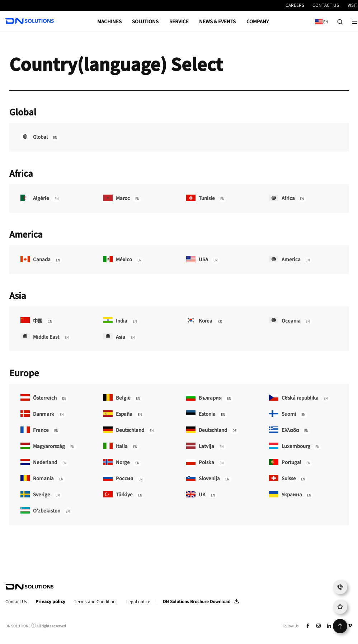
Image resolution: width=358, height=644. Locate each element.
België (122, 398)
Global (40, 137)
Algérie (41, 198)
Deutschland (129, 430)
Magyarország (48, 446)
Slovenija (208, 479)
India (121, 321)
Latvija (206, 446)
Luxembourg (295, 446)
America (290, 260)
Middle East (46, 337)
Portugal (291, 462)
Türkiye (123, 495)
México (123, 260)
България (209, 398)
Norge (122, 462)
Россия (124, 479)
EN (320, 19)
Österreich (44, 398)
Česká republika (299, 398)
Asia (120, 337)
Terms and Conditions (96, 602)
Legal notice (138, 602)
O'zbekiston (46, 511)
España (123, 414)
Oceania (290, 321)
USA (202, 260)
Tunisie (206, 198)
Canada (41, 260)
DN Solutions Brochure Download (197, 601)
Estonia (206, 414)
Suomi (288, 414)
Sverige (41, 495)
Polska (206, 462)
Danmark (43, 414)
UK (201, 495)
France (40, 430)
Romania (43, 479)
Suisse (288, 479)
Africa (287, 198)
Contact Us (16, 602)
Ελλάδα (289, 430)
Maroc (122, 198)
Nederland (44, 462)
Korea (205, 321)
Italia (121, 446)
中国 (37, 321)
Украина (291, 495)
